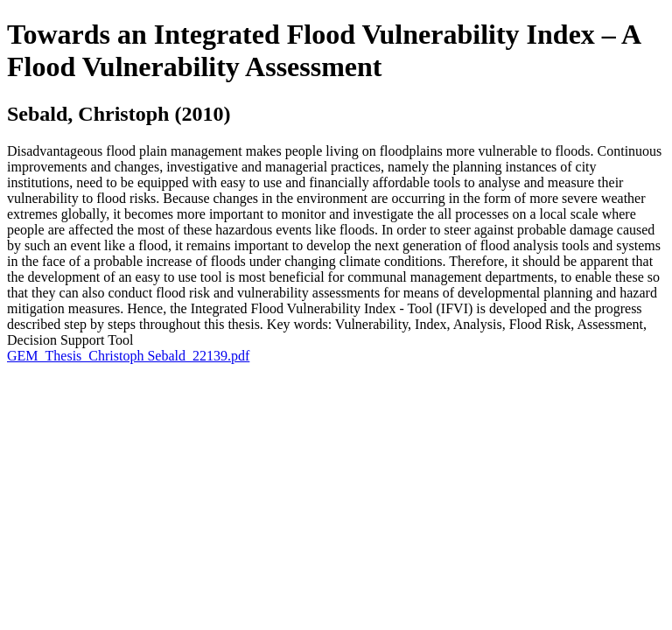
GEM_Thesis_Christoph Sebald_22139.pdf (128, 356)
